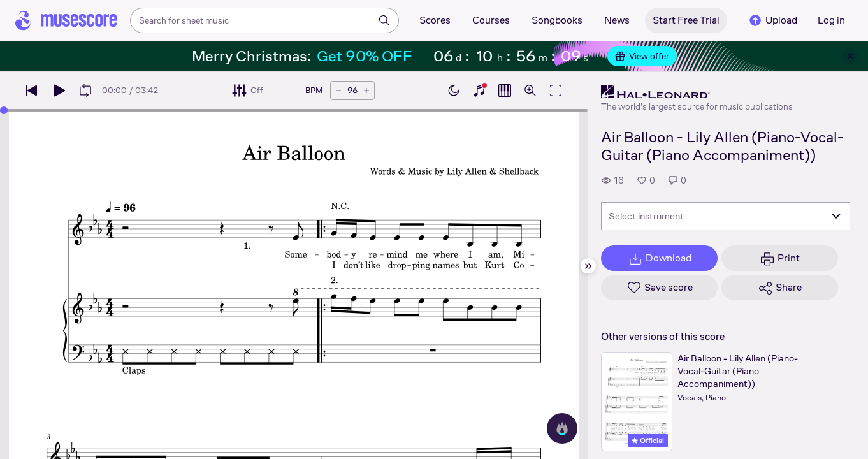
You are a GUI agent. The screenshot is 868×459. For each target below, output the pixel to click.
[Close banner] (850, 56)
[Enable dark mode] (454, 91)
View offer (642, 56)
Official (648, 441)
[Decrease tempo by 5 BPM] (338, 91)
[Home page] (66, 20)
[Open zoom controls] (530, 91)
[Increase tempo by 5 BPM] (366, 91)
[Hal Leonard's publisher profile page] (697, 92)
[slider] (4, 110)
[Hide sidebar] (588, 266)
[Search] (384, 20)
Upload (772, 20)
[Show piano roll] (505, 91)
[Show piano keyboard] (479, 91)
